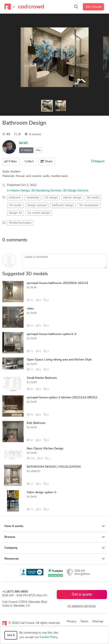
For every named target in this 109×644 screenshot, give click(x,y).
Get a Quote (93, 7)
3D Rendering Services (46, 191)
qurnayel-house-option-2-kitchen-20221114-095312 (62, 398)
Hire (38, 150)
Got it (11, 635)
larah (23, 143)
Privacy (71, 622)
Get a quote (82, 595)
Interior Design (20, 191)
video (30, 309)
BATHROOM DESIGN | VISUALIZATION (54, 467)
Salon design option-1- (42, 492)
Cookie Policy (49, 637)
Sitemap (98, 622)
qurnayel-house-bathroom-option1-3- (52, 334)
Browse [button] (55, 537)
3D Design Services (76, 191)
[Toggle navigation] (10, 7)
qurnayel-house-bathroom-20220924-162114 (57, 283)
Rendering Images (20, 223)
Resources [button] (55, 559)
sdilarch (35, 471)
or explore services (82, 606)
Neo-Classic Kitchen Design (45, 449)
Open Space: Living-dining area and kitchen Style (59, 360)
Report (98, 161)
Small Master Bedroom (42, 378)
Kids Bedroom (36, 423)
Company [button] (55, 548)
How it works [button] (55, 526)
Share (47, 161)
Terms (84, 622)
